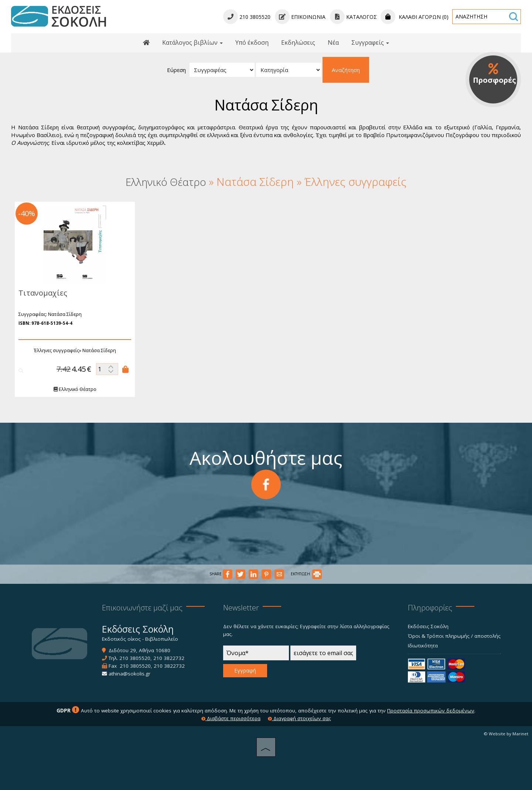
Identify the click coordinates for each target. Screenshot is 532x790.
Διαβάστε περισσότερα (231, 718)
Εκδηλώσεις (298, 42)
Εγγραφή (245, 670)
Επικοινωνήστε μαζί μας (142, 608)
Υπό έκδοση (252, 42)
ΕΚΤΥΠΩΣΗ (306, 574)
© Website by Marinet (506, 734)
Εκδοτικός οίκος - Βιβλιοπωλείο (140, 639)
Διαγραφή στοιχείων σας (299, 718)
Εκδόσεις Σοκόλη (428, 626)
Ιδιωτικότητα (423, 646)
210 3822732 (169, 658)
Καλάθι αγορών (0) (415, 17)
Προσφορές (495, 74)
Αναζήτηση (346, 70)
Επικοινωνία (300, 17)
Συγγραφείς (370, 42)
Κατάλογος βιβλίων (192, 42)
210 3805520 (135, 658)
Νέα (333, 42)
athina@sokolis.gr (129, 674)
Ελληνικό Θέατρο (74, 389)
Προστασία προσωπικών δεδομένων (431, 711)
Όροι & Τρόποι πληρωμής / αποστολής (454, 636)
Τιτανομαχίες (42, 293)
